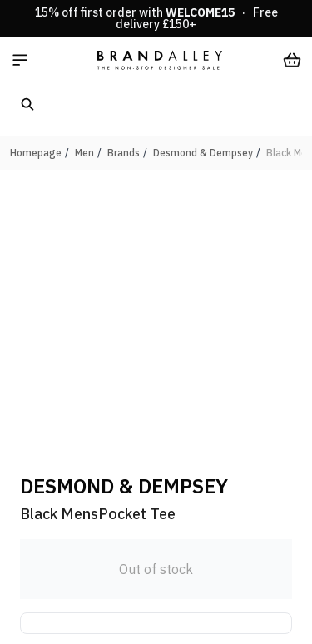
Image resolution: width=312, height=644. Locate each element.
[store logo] (160, 60)
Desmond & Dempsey (203, 153)
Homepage (36, 153)
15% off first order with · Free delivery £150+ (156, 18)
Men (84, 153)
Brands (124, 153)
